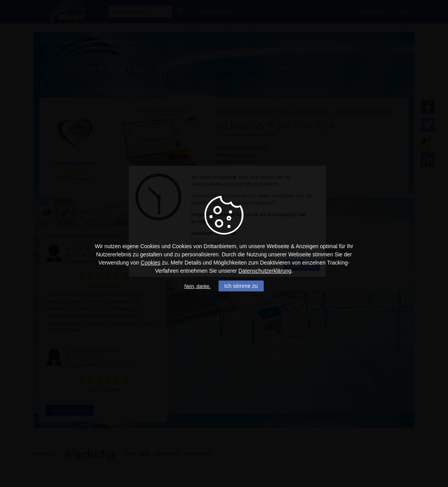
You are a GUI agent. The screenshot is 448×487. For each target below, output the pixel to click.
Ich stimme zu (241, 286)
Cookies (151, 263)
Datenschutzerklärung (265, 271)
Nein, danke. (197, 286)
